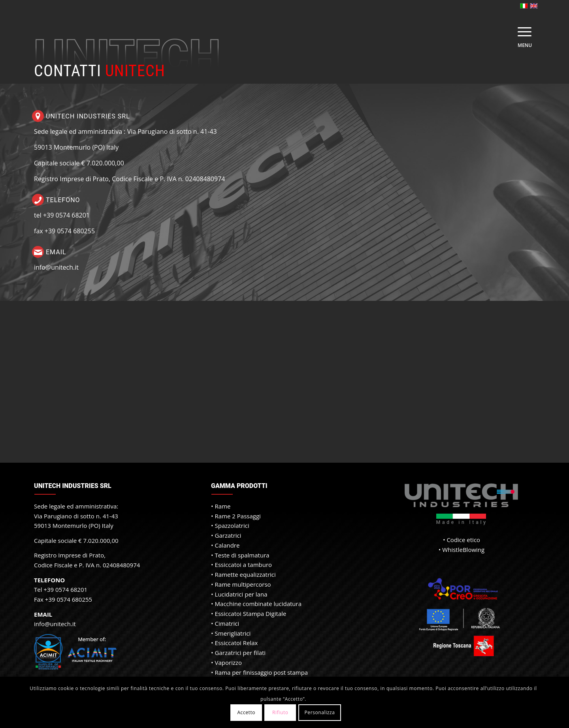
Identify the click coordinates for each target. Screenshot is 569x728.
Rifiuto (280, 712)
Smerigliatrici (233, 633)
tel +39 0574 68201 (62, 215)
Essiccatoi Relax (236, 643)
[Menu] (522, 32)
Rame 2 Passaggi (238, 516)
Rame (223, 506)
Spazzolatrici (232, 525)
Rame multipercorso (243, 584)
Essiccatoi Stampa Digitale (251, 614)
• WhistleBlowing (462, 550)
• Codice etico (462, 540)
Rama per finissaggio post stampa (262, 672)
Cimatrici (227, 623)
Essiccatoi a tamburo (244, 565)
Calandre (227, 545)
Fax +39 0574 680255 (63, 599)
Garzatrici (228, 535)
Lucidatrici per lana (241, 594)
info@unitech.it (56, 267)
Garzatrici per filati (240, 653)
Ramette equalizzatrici (245, 574)
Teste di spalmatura (242, 555)
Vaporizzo (228, 662)
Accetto (246, 712)
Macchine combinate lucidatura (258, 604)
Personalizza (319, 712)
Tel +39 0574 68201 (61, 589)
